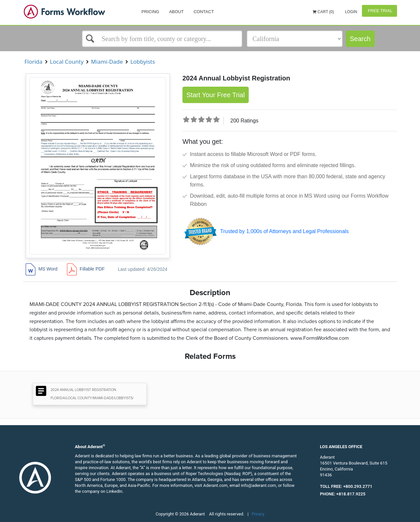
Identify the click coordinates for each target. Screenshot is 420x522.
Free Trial (379, 11)
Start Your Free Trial (216, 95)
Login (351, 12)
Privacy (258, 514)
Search (360, 39)
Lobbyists (143, 62)
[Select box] (162, 39)
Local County (67, 62)
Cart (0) (323, 12)
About (176, 12)
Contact (204, 12)
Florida (33, 62)
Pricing (150, 12)
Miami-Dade (107, 62)
